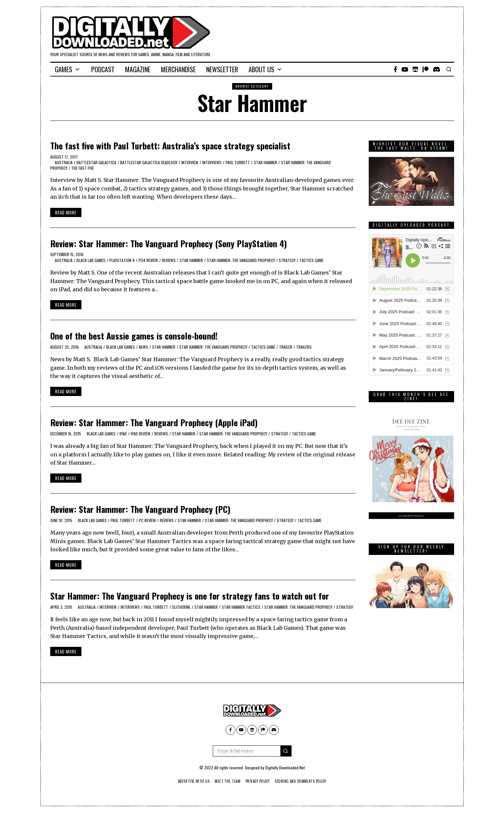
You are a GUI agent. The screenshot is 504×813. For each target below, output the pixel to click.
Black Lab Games (91, 260)
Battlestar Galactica (96, 162)
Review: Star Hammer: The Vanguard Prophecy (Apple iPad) (154, 422)
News (143, 347)
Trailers (304, 347)
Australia (64, 162)
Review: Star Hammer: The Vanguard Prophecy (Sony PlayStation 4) (169, 243)
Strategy (287, 260)
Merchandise (178, 69)
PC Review (147, 520)
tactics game (311, 260)
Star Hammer (265, 162)
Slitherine (181, 607)
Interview (190, 162)
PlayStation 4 (122, 260)
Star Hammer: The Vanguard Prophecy (241, 260)
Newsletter (222, 69)
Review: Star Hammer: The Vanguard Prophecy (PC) (140, 509)
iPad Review (141, 434)
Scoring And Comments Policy (305, 781)
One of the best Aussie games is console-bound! (134, 336)
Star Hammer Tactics (241, 607)
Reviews (169, 260)
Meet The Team (225, 781)
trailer (286, 347)
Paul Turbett (238, 162)
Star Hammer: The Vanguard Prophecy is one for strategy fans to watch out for (190, 596)
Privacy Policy (258, 781)
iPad (123, 434)
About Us (261, 69)
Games (64, 69)
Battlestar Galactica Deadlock (149, 162)
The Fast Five (83, 168)
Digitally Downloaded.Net (285, 768)
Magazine (138, 69)
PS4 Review (148, 260)
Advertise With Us (189, 781)
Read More (66, 212)
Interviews (212, 162)
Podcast (103, 69)
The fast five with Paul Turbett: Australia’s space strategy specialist (170, 146)
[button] (286, 751)
